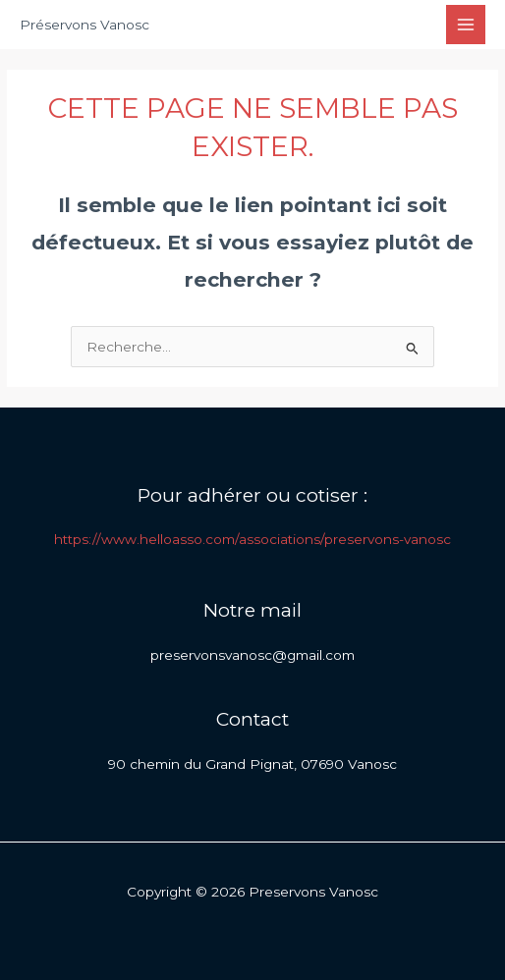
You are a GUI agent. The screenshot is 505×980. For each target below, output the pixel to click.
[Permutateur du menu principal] (466, 25)
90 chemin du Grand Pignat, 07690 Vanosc (252, 764)
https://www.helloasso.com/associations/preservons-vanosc (252, 539)
